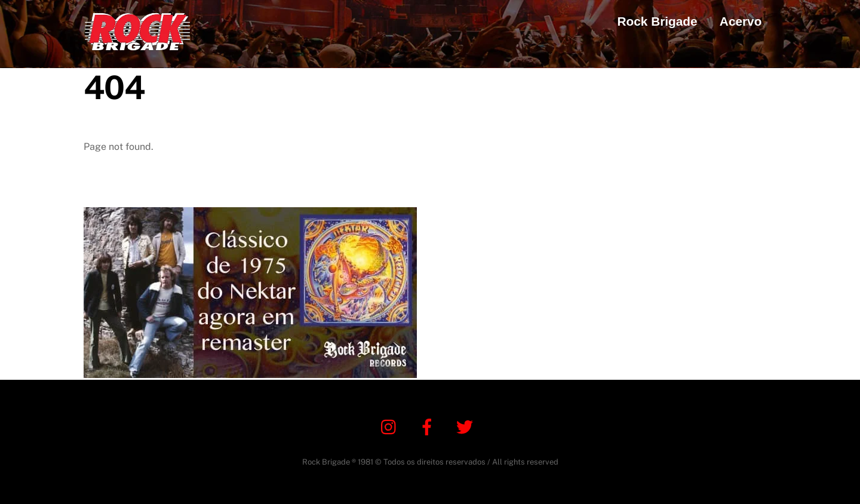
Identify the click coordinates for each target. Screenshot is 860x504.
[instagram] (391, 426)
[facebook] (429, 426)
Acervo (741, 21)
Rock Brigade (658, 21)
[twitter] (467, 426)
